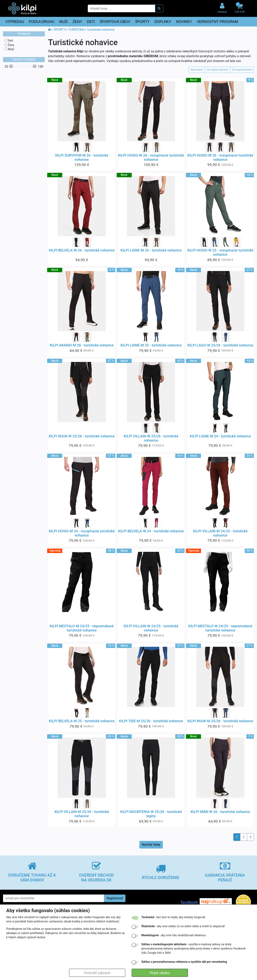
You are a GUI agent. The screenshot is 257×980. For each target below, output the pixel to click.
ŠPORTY (142, 22)
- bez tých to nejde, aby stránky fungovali (173, 917)
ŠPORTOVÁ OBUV (115, 22)
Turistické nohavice (101, 30)
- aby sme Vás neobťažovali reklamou (174, 935)
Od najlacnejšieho (217, 70)
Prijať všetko (160, 973)
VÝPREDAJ (15, 22)
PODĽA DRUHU (42, 22)
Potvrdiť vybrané (97, 973)
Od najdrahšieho (242, 70)
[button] (240, 8)
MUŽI (64, 22)
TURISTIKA (76, 30)
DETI (91, 22)
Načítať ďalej (151, 845)
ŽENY (77, 22)
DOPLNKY (163, 22)
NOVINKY (184, 22)
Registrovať (115, 898)
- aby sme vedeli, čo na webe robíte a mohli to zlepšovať (183, 926)
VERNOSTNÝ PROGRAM (217, 22)
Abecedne (197, 70)
